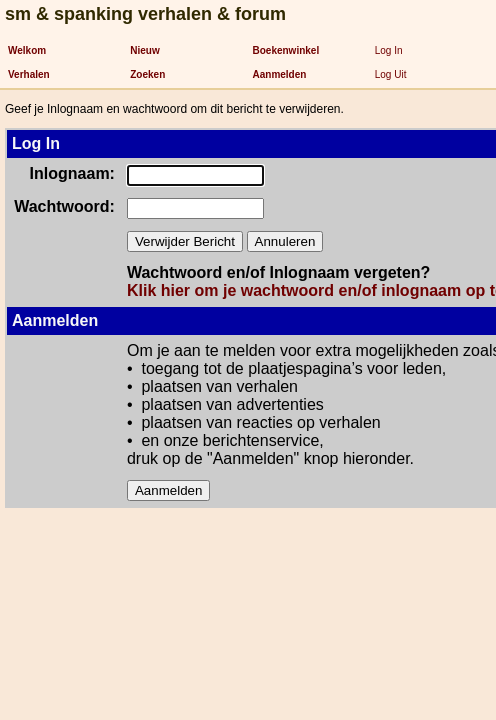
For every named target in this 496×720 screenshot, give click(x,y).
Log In (389, 50)
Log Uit (391, 74)
